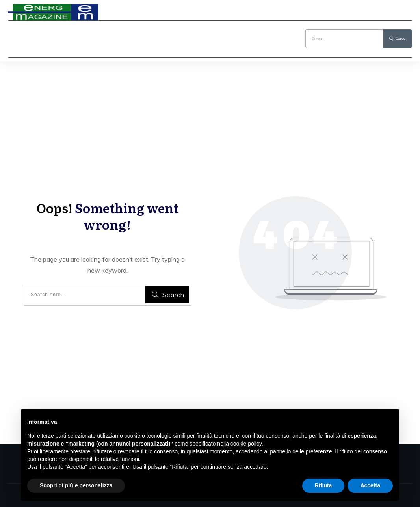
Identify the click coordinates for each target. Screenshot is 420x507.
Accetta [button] (370, 485)
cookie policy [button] (246, 444)
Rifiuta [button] (323, 485)
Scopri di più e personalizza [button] (76, 485)
